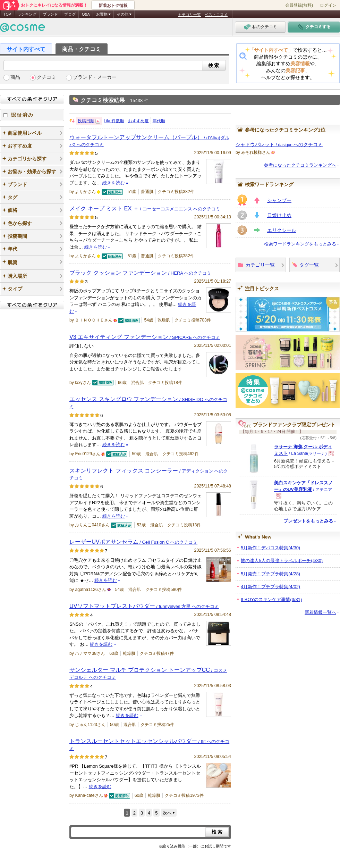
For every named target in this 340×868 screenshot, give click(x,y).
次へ (167, 813)
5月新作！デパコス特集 (270, 548)
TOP (7, 14)
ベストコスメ (216, 15)
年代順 (159, 121)
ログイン (328, 5)
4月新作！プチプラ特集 (270, 587)
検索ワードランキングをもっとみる (300, 244)
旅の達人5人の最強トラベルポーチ (282, 561)
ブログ (70, 14)
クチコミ (46, 77)
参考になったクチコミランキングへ (300, 165)
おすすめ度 (138, 121)
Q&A (86, 14)
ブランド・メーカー (95, 77)
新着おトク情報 (113, 6)
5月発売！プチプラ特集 (270, 574)
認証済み (32, 115)
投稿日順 (86, 121)
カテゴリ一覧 (189, 15)
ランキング (27, 14)
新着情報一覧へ (320, 612)
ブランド (50, 14)
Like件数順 (114, 121)
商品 (15, 77)
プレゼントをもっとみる (308, 521)
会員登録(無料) (299, 5)
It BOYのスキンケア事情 (271, 599)
